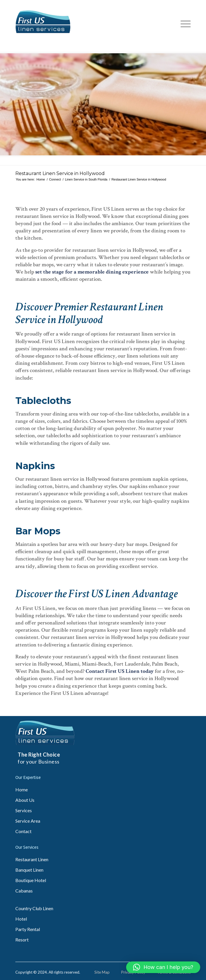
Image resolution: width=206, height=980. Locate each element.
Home (22, 789)
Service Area (28, 821)
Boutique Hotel (31, 880)
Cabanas (24, 891)
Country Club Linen (34, 908)
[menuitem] (183, 24)
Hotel (21, 919)
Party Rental (28, 929)
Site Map (102, 972)
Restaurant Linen (32, 859)
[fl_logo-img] (85, 22)
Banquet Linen (29, 870)
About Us (25, 800)
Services (24, 810)
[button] (163, 967)
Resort (22, 940)
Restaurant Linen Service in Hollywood (60, 173)
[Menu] (183, 24)
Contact (23, 831)
